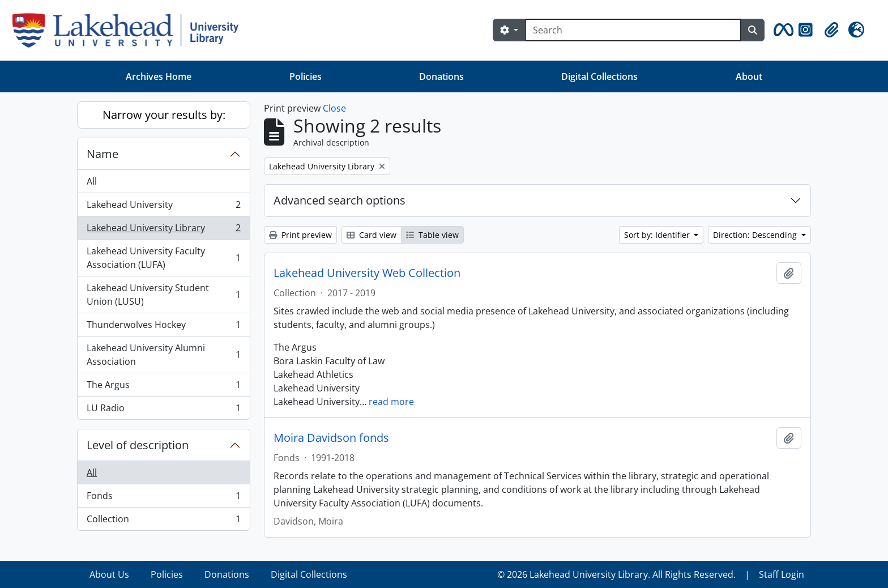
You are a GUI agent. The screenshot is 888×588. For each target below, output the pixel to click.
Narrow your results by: (164, 115)
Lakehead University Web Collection (367, 273)
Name (103, 154)
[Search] (633, 30)
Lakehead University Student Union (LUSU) (163, 295)
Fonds (163, 498)
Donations (441, 76)
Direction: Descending (756, 235)
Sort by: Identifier (658, 235)
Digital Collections (599, 76)
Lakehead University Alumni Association (163, 355)
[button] (782, 30)
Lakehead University (163, 207)
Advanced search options (340, 200)
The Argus (163, 387)
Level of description (138, 445)
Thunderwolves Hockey (163, 327)
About (749, 76)
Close (334, 108)
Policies (306, 76)
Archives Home (159, 76)
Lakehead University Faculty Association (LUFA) (163, 258)
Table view (432, 235)
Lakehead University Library (163, 230)
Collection (163, 521)
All (92, 181)
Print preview (300, 235)
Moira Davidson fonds (331, 438)
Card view (372, 235)
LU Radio (163, 410)
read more (391, 402)
